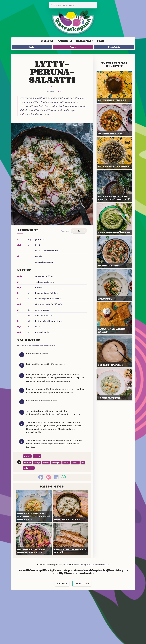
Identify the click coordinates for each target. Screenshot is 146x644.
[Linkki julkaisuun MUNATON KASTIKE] (70, 506)
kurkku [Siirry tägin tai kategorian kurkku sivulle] (27, 463)
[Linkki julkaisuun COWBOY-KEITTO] (114, 120)
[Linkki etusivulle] (73, 22)
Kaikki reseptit (82, 584)
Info (32, 47)
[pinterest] (49, 477)
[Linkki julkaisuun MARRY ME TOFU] (114, 252)
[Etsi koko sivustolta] (73, 5)
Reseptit (47, 41)
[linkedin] (56, 477)
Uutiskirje (114, 47)
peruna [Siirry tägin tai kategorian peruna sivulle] (46, 463)
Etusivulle (62, 584)
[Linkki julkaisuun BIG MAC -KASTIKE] (114, 351)
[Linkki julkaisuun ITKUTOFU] (114, 285)
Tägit (102, 41)
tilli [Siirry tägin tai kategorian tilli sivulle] (83, 463)
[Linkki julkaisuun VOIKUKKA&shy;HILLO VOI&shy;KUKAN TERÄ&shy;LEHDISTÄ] (114, 186)
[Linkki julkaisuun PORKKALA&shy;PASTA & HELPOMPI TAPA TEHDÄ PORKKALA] (34, 506)
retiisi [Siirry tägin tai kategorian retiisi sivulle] (66, 463)
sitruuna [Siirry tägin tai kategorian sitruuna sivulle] (75, 463)
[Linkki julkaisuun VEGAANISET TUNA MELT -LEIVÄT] (70, 539)
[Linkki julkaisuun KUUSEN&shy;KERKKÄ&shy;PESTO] (114, 219)
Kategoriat (85, 41)
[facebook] (41, 477)
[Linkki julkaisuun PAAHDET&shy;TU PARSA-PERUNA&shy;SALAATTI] (34, 539)
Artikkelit (65, 41)
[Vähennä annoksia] (74, 231)
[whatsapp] (64, 477)
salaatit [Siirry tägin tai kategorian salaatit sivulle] (37, 456)
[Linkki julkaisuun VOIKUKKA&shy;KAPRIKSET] (114, 153)
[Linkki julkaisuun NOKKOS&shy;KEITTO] (114, 385)
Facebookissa (72, 564)
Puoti (73, 47)
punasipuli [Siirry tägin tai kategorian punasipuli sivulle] (56, 463)
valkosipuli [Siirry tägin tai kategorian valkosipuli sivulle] (29, 468)
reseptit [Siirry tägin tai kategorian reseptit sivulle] (27, 456)
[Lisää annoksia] (84, 231)
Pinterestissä (102, 564)
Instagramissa (87, 564)
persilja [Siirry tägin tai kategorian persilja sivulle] (37, 463)
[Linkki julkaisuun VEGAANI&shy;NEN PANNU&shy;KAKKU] (114, 318)
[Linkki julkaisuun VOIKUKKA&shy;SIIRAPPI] (114, 87)
